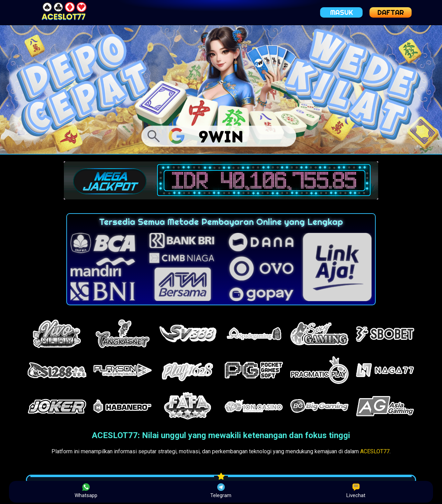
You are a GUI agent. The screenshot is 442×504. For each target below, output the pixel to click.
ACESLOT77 (375, 451)
